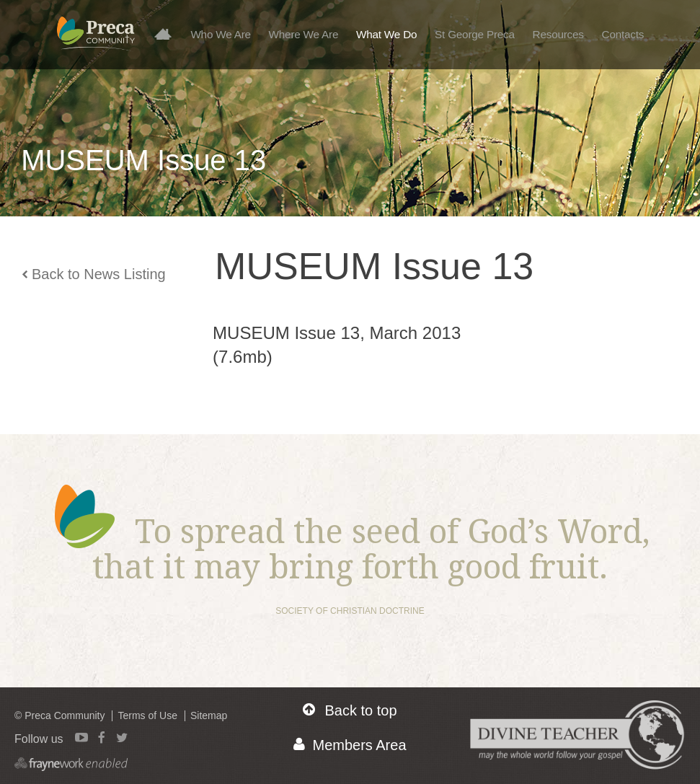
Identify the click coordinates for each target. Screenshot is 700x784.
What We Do (386, 34)
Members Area (350, 745)
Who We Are (220, 34)
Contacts (623, 34)
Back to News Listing (94, 274)
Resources (558, 34)
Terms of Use (147, 715)
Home (168, 34)
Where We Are (304, 34)
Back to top (350, 710)
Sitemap (209, 715)
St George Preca (475, 34)
